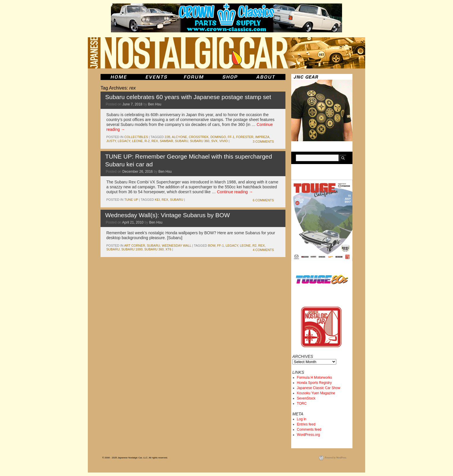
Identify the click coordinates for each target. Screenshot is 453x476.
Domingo (218, 137)
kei (157, 200)
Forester (245, 137)
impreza (262, 137)
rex (155, 141)
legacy (124, 141)
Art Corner (135, 246)
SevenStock (306, 398)
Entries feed (306, 424)
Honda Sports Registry (314, 383)
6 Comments (263, 200)
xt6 (168, 249)
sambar (166, 141)
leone (137, 141)
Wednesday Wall (177, 246)
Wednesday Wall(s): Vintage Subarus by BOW (167, 215)
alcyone (180, 137)
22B (168, 137)
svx (214, 141)
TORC (302, 404)
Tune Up (131, 200)
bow (212, 246)
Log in (302, 419)
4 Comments (263, 250)
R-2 (147, 141)
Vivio (223, 141)
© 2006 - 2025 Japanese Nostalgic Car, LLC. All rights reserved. (135, 458)
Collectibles (136, 137)
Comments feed (309, 429)
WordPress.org (309, 435)
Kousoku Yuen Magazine (316, 393)
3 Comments (263, 142)
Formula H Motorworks (314, 378)
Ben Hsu (155, 104)
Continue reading (235, 192)
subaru (182, 141)
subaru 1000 (132, 249)
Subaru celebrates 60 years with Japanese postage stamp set (188, 97)
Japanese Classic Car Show (319, 388)
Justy (111, 141)
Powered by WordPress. (336, 458)
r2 (255, 246)
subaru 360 (199, 141)
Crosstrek (199, 137)
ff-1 (231, 137)
